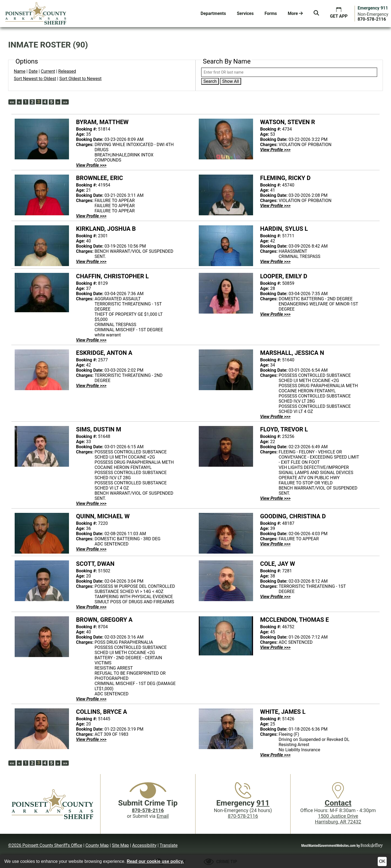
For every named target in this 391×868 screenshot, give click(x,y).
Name (20, 71)
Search (210, 81)
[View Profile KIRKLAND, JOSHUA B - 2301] (91, 262)
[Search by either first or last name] (289, 72)
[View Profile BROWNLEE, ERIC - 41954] (91, 216)
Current (48, 71)
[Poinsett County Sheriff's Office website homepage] (53, 804)
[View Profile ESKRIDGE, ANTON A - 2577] (91, 386)
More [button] (295, 13)
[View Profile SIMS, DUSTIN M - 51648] (91, 504)
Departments (213, 13)
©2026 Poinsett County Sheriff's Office (45, 845)
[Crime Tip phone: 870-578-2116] (148, 810)
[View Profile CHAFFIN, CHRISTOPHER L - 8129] (91, 340)
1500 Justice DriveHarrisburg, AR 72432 (338, 819)
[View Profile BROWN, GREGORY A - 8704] (91, 699)
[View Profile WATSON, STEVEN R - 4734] (275, 150)
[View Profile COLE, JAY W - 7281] (275, 597)
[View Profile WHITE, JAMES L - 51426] (275, 755)
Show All (231, 81)
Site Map (120, 845)
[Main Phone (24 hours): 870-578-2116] (372, 19)
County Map (97, 845)
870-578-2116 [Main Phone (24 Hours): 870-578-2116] (243, 816)
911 (263, 803)
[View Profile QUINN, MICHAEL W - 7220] (91, 549)
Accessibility (144, 845)
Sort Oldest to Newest (80, 79)
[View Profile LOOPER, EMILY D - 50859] (275, 314)
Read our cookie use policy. (155, 861)
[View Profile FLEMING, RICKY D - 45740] (275, 206)
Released (67, 71)
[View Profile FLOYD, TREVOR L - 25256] (275, 498)
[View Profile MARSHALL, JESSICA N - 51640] (275, 417)
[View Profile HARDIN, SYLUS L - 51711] (275, 262)
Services (245, 13)
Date (33, 71)
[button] (316, 14)
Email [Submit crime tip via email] (163, 816)
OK (382, 861)
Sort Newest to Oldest (35, 79)
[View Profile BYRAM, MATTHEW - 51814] (91, 165)
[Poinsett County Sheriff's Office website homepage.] (36, 14)
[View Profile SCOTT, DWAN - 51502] (91, 607)
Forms (271, 13)
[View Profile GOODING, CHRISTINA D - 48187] (275, 544)
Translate (169, 845)
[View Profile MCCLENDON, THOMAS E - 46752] (275, 647)
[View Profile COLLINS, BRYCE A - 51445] (91, 739)
